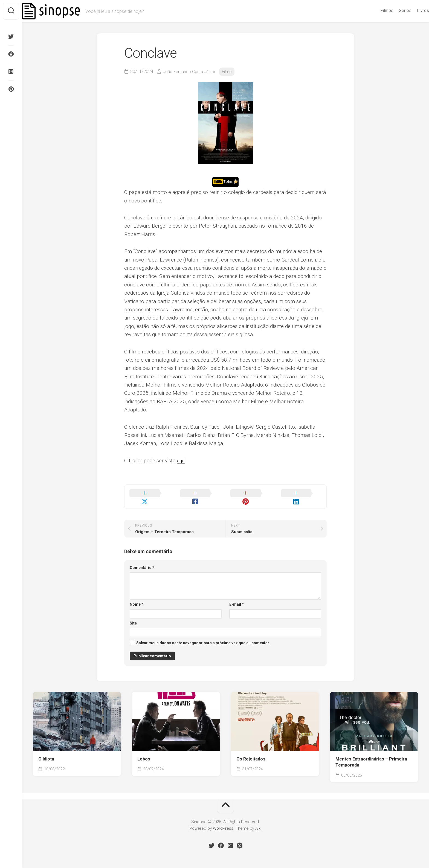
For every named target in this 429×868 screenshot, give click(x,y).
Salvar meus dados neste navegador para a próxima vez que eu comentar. (203, 637)
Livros (412, 11)
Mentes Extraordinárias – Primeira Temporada (371, 756)
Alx (258, 822)
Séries (394, 11)
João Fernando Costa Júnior (191, 72)
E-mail (237, 598)
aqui (182, 461)
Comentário (142, 561)
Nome (137, 598)
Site (133, 617)
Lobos (144, 753)
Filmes (376, 11)
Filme (230, 72)
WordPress (223, 822)
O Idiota (46, 753)
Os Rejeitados (251, 753)
